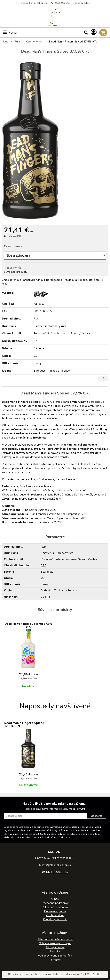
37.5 (44, 565)
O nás (55, 899)
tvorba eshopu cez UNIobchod (49, 974)
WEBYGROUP (94, 974)
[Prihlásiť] (94, 32)
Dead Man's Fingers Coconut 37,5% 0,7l (28, 625)
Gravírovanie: (14, 246)
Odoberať (96, 816)
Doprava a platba (55, 911)
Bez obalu (47, 572)
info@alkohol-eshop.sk (34, 3)
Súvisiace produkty (16, 272)
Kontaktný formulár (55, 919)
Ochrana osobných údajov (55, 943)
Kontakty (55, 960)
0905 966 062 (63, 3)
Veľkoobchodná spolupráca (55, 956)
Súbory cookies (55, 947)
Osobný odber (55, 915)
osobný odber (82, 3)
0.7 (43, 578)
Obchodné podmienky (55, 903)
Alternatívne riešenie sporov (55, 939)
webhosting (70, 974)
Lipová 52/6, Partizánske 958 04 (55, 858)
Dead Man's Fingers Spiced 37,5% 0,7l (24, 725)
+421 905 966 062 (57, 872)
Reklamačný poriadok (55, 907)
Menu (10, 32)
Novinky (55, 952)
